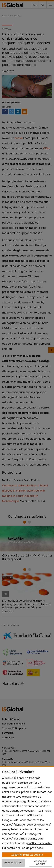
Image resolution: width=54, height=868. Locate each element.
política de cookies (40, 843)
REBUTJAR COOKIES (14, 863)
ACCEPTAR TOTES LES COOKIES (27, 855)
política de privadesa (29, 848)
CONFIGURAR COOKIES (41, 863)
